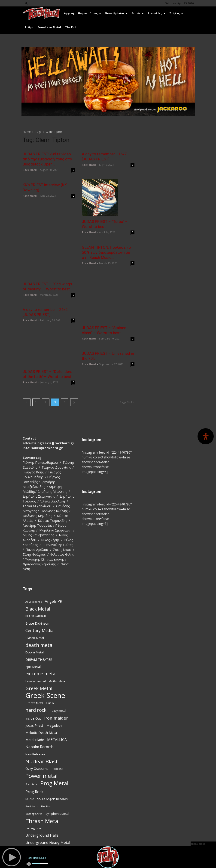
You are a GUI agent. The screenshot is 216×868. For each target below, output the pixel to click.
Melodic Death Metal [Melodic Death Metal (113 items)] (41, 714)
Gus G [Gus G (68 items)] (50, 684)
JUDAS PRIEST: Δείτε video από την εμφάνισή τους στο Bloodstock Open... (47, 159)
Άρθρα (29, 27)
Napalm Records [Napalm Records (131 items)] (40, 728)
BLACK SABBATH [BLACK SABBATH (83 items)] (36, 598)
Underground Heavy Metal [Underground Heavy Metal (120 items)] (48, 824)
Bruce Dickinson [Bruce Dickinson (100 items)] (37, 605)
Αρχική (69, 13)
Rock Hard (30, 170)
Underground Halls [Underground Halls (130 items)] (42, 817)
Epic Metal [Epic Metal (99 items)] (33, 648)
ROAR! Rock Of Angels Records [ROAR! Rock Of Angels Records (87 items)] (47, 780)
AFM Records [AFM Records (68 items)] (33, 583)
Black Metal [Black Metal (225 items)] (38, 590)
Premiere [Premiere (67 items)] (31, 766)
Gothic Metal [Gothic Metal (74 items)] (57, 663)
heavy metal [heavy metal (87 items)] (58, 692)
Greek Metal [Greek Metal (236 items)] (39, 670)
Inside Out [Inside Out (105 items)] (33, 700)
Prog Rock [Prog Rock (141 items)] (34, 773)
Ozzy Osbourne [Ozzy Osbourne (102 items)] (37, 750)
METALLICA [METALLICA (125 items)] (57, 721)
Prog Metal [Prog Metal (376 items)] (54, 764)
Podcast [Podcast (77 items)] (57, 750)
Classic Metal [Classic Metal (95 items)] (35, 619)
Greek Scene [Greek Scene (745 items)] (45, 677)
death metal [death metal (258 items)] (40, 626)
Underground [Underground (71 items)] (34, 810)
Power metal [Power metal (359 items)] (41, 757)
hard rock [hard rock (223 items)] (36, 691)
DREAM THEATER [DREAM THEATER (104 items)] (39, 641)
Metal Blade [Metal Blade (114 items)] (35, 721)
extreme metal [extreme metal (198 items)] (41, 655)
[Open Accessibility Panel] (206, 436)
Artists (138, 13)
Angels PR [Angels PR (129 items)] (53, 583)
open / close (198, 844)
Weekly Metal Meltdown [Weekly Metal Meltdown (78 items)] (41, 831)
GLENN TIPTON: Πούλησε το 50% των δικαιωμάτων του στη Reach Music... (106, 252)
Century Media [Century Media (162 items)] (40, 612)
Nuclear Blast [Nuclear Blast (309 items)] (42, 743)
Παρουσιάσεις (90, 13)
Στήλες (176, 13)
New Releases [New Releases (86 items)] (35, 735)
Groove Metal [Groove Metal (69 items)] (34, 684)
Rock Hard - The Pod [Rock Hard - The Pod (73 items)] (38, 788)
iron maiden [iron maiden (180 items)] (56, 699)
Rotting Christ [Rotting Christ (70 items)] (34, 795)
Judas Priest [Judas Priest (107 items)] (34, 707)
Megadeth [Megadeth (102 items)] (54, 707)
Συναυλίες (157, 13)
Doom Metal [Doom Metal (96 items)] (35, 634)
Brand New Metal (49, 27)
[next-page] (74, 384)
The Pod (71, 27)
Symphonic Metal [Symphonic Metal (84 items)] (57, 795)
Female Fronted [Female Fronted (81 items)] (36, 663)
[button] (26, 3)
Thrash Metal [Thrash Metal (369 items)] (43, 802)
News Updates (116, 13)
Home (27, 132)
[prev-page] (27, 384)
